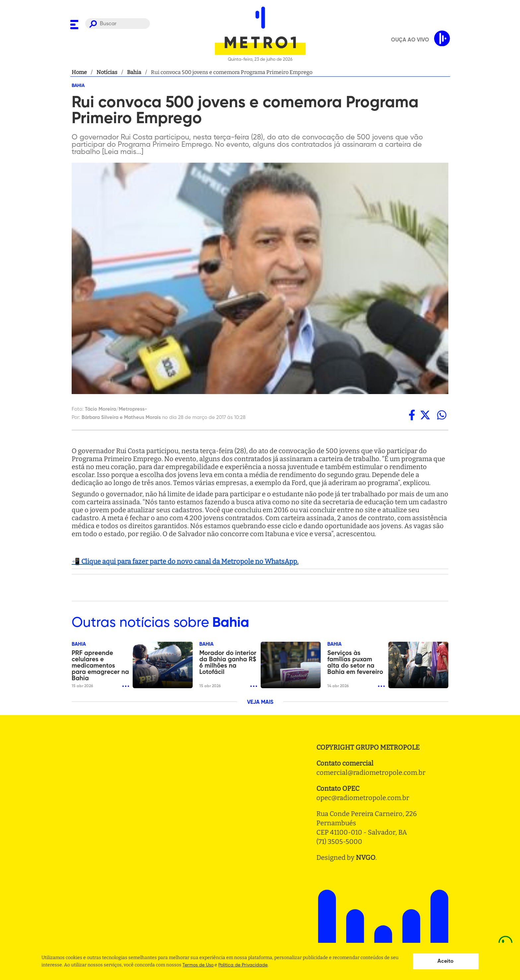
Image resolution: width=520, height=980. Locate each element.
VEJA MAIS (260, 702)
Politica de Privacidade (243, 965)
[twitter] (425, 415)
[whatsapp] (442, 415)
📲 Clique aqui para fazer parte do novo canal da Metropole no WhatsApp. (185, 561)
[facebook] (412, 415)
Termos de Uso (198, 965)
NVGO (366, 857)
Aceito (446, 961)
